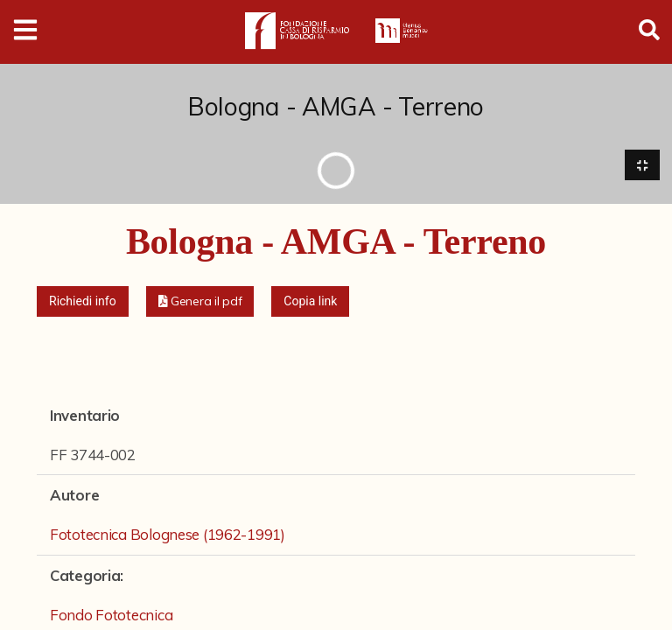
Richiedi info (83, 302)
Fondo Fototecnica (111, 616)
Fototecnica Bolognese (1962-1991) (168, 535)
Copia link (310, 302)
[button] (200, 302)
